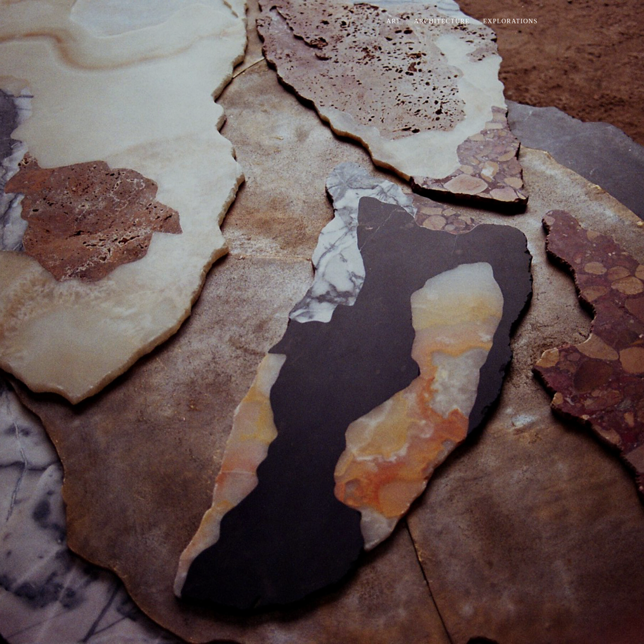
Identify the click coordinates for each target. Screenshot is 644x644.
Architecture (442, 21)
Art (394, 21)
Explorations (510, 21)
